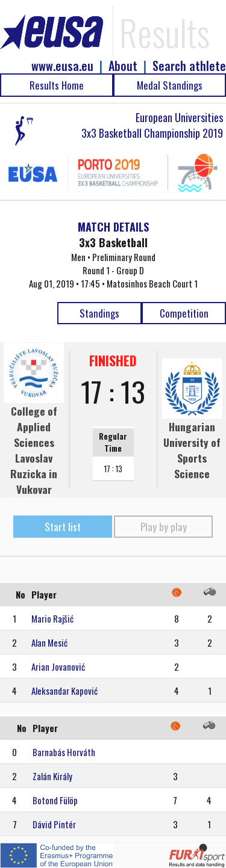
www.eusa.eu (62, 66)
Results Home (57, 85)
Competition (184, 313)
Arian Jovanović (58, 666)
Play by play (164, 527)
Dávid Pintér (54, 824)
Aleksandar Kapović (64, 691)
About (123, 66)
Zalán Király (52, 776)
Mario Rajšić (52, 618)
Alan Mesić (49, 642)
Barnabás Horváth (64, 752)
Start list (63, 527)
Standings (99, 313)
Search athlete (189, 66)
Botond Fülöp (55, 800)
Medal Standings (170, 85)
